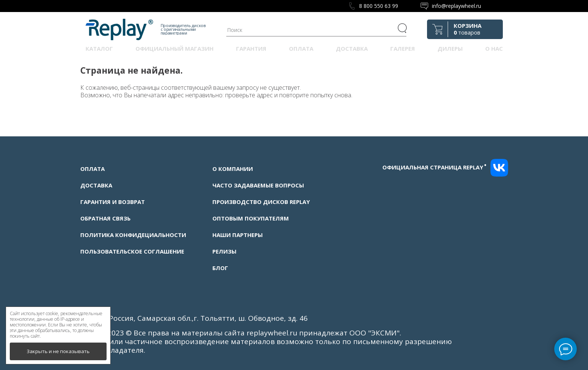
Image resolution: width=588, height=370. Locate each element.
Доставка (352, 48)
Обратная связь (105, 218)
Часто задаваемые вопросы (258, 185)
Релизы (224, 251)
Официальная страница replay (435, 167)
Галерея (403, 48)
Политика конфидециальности (133, 235)
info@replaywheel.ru (456, 6)
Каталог (99, 48)
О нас (494, 48)
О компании (233, 169)
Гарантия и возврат (113, 202)
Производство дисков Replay (261, 202)
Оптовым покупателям (251, 218)
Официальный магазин (174, 48)
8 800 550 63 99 (379, 6)
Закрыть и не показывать (58, 351)
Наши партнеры (238, 235)
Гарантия (251, 48)
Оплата (301, 48)
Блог (220, 268)
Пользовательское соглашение (132, 251)
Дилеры (450, 48)
